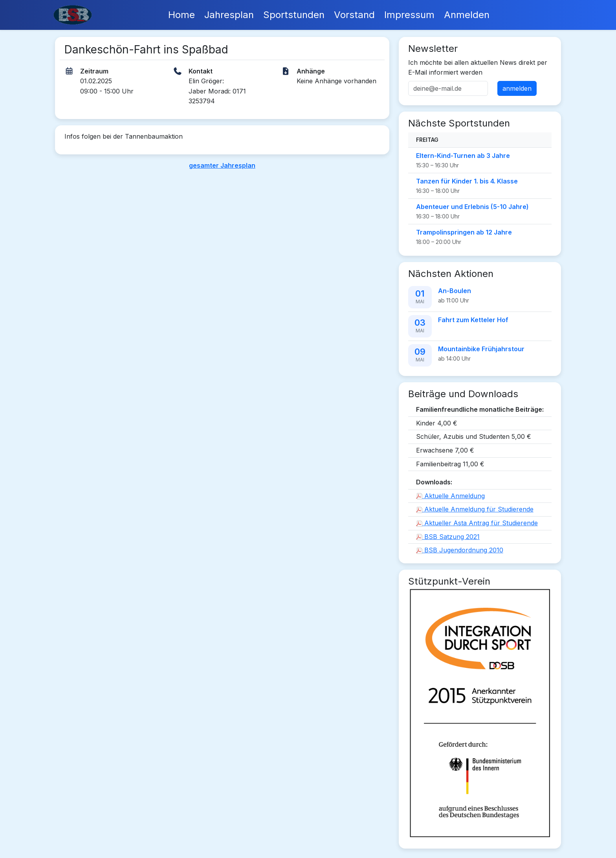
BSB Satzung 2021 (448, 537)
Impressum (409, 15)
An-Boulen (455, 291)
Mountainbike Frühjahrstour (481, 349)
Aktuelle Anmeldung (450, 496)
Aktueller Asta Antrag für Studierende (477, 523)
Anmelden (467, 15)
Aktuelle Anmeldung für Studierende (475, 509)
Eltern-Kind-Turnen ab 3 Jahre (463, 156)
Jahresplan (229, 15)
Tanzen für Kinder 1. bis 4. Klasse (467, 181)
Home (181, 15)
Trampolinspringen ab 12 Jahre (464, 232)
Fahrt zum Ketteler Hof (473, 320)
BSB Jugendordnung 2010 (460, 550)
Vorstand (354, 15)
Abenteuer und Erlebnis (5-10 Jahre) (472, 207)
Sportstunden (294, 15)
